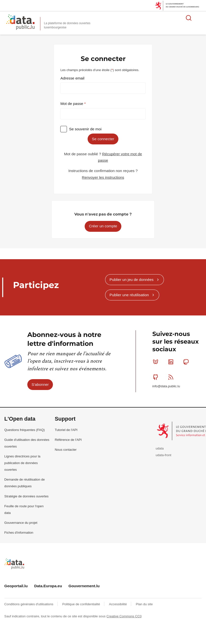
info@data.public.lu (166, 386)
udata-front (163, 455)
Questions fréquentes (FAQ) (25, 430)
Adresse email (72, 78)
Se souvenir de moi (85, 129)
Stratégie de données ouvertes (27, 496)
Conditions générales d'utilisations (29, 604)
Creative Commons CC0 (124, 616)
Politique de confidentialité (82, 604)
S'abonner (40, 384)
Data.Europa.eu (48, 586)
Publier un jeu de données (132, 280)
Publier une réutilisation (129, 295)
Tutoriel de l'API (66, 430)
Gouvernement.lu (84, 586)
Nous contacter (66, 450)
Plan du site (144, 604)
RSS (172, 377)
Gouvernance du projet (21, 523)
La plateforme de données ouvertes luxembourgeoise (67, 25)
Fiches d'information (19, 533)
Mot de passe (72, 104)
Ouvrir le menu (200, 18)
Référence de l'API (68, 440)
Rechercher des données (189, 18)
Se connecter (103, 139)
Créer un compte (103, 226)
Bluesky (157, 362)
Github (157, 377)
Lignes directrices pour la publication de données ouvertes (23, 463)
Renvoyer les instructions (103, 177)
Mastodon (187, 362)
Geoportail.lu (16, 586)
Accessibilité (118, 604)
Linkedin (172, 362)
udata (160, 448)
